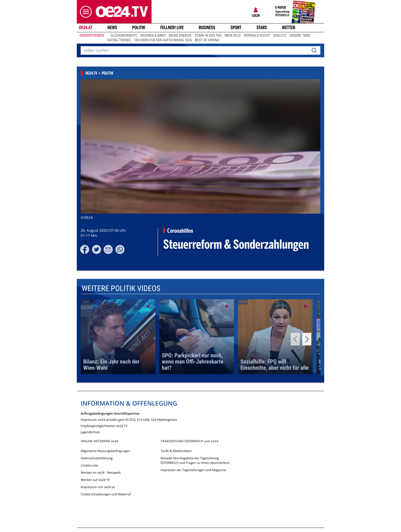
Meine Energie (180, 36)
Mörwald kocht (257, 36)
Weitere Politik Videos (121, 288)
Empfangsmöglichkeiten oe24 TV (104, 426)
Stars (262, 28)
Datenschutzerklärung (97, 458)
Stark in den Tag (208, 36)
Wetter (289, 28)
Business (207, 28)
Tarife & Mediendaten (176, 451)
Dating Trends (119, 40)
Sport (236, 28)
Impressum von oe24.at (98, 487)
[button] (85, 12)
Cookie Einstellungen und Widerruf (106, 494)
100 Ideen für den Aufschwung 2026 (163, 40)
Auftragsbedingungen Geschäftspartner (110, 413)
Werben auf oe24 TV (95, 480)
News (112, 28)
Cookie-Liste (89, 465)
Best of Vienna (207, 40)
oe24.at (86, 28)
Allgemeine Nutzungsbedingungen (105, 451)
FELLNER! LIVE (172, 28)
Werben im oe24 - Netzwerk (101, 473)
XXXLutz (280, 36)
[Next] (307, 339)
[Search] (314, 51)
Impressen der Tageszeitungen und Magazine (193, 470)
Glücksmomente (124, 36)
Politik (139, 28)
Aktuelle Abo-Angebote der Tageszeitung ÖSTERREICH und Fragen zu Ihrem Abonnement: (195, 460)
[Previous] (295, 339)
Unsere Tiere (300, 36)
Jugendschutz (90, 432)
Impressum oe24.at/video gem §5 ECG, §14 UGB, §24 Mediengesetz (129, 419)
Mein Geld (233, 36)
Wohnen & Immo (153, 36)
